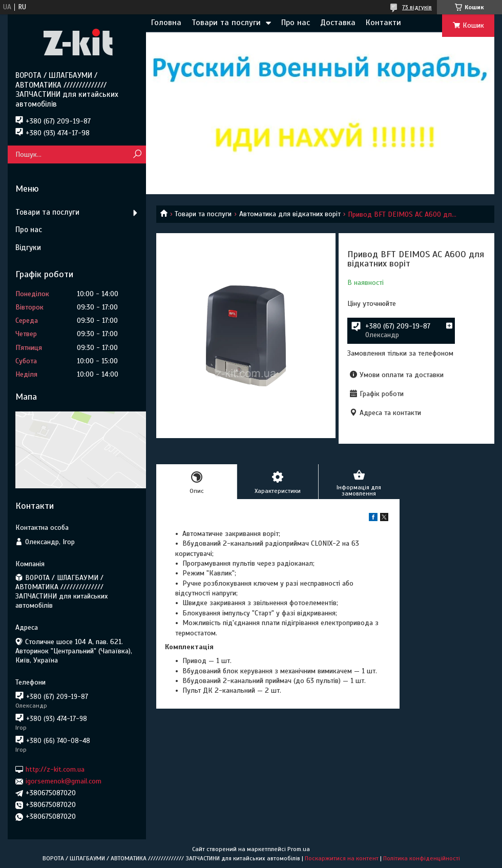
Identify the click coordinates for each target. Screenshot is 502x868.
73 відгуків (417, 7)
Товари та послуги (226, 23)
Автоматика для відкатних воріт (290, 214)
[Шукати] (137, 154)
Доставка (338, 23)
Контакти (383, 23)
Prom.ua (299, 849)
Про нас (296, 23)
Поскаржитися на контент (342, 858)
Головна (166, 23)
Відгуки (28, 247)
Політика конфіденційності (422, 858)
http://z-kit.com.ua (55, 769)
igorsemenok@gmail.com (64, 781)
